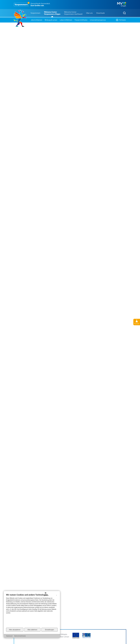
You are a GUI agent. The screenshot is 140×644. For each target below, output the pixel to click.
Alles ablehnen (32, 630)
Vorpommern (35, 13)
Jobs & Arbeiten (37, 20)
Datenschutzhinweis (20, 636)
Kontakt (137, 322)
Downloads (101, 13)
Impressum (9, 636)
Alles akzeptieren (15, 630)
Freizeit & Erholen (81, 20)
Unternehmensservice (98, 20)
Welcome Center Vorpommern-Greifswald (73, 13)
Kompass (121, 20)
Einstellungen (49, 630)
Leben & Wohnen (66, 20)
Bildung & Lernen (51, 20)
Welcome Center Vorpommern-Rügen (52, 13)
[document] (32, 611)
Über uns (89, 13)
